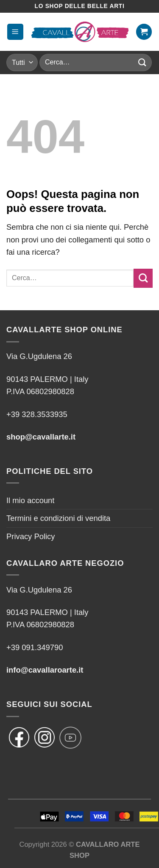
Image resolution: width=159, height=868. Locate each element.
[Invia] (142, 63)
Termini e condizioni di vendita (58, 518)
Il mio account (30, 500)
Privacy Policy (31, 536)
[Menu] (15, 32)
